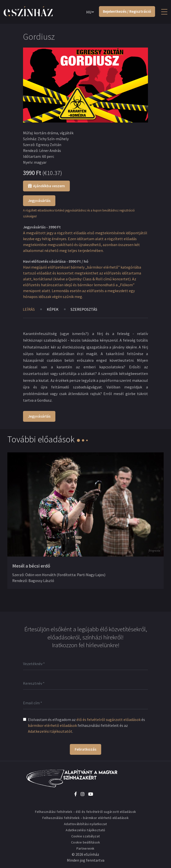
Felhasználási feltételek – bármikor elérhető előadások (86, 818)
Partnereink (85, 848)
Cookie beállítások (85, 842)
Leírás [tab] (29, 309)
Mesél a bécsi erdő (31, 566)
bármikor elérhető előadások (52, 725)
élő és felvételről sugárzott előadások (109, 719)
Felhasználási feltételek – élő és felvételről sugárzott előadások (86, 812)
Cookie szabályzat (86, 836)
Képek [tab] (53, 309)
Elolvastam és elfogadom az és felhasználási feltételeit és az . (86, 725)
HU (89, 12)
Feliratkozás (85, 749)
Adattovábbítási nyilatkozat (85, 824)
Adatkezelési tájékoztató (85, 830)
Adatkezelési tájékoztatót (50, 731)
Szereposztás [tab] (84, 309)
